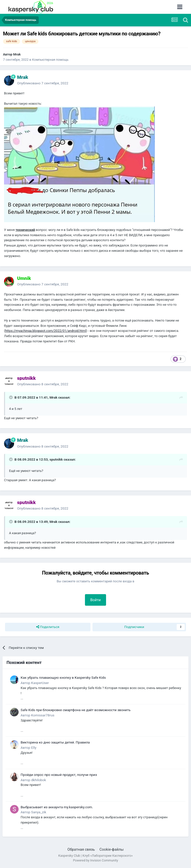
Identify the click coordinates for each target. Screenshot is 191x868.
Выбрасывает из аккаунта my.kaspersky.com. (57, 807)
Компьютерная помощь (50, 60)
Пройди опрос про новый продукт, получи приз (59, 775)
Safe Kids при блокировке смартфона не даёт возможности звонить (76, 710)
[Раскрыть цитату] (11, 397)
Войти (95, 600)
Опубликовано (43, 83)
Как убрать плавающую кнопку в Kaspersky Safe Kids (63, 677)
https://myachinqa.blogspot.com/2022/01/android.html (45, 331)
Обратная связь (81, 849)
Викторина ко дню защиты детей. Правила (55, 742)
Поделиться (48, 627)
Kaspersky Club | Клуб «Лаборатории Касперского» (95, 856)
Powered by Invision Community (95, 860)
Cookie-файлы (112, 849)
